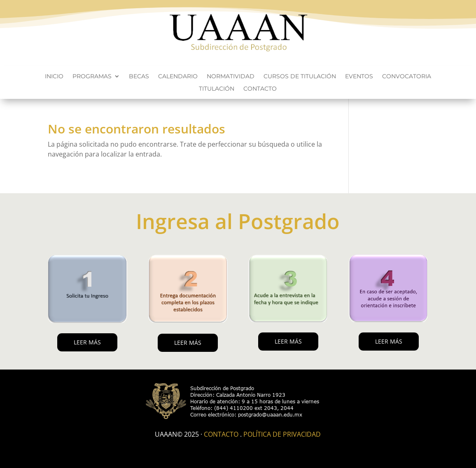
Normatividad (231, 77)
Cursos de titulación (300, 77)
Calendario (178, 77)
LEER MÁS (87, 342)
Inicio (54, 77)
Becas (139, 77)
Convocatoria (407, 77)
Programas (92, 77)
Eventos (359, 77)
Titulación (217, 89)
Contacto (260, 89)
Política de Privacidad (282, 434)
